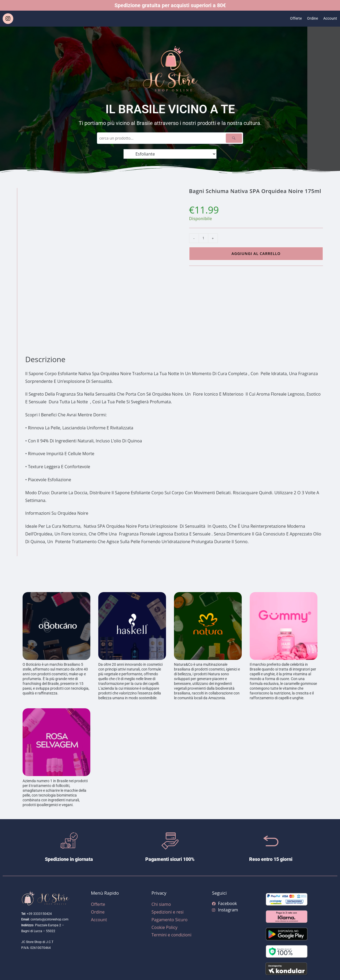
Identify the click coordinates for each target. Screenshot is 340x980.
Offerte (292, 19)
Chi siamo (161, 904)
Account (329, 19)
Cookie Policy (164, 927)
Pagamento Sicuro (169, 920)
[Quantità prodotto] (203, 238)
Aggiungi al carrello (256, 254)
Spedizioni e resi (167, 912)
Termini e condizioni (171, 935)
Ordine (310, 19)
